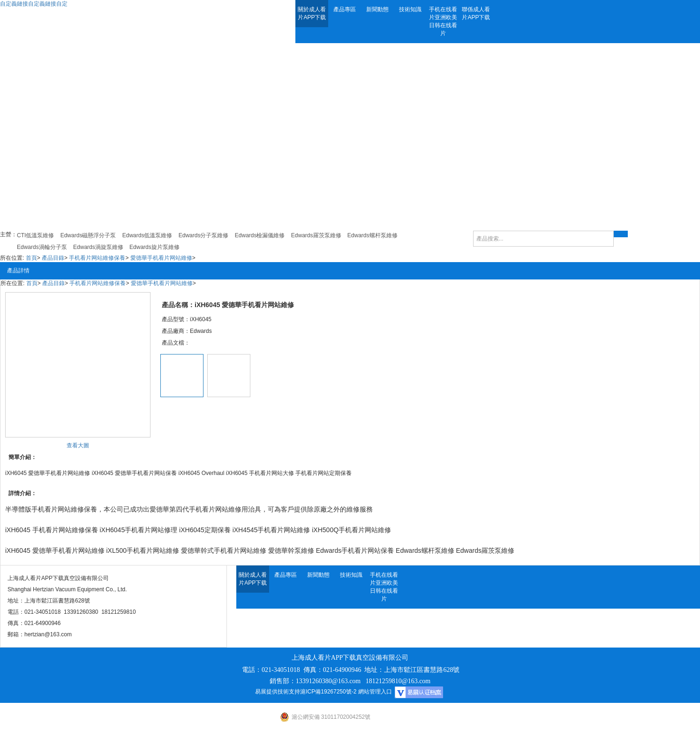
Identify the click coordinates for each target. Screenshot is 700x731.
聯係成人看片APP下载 (476, 13)
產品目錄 (53, 258)
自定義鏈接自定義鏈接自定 (34, 4)
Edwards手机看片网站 (348, 550)
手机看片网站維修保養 (97, 258)
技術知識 (410, 9)
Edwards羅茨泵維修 (485, 550)
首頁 (31, 258)
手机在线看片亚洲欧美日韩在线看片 (443, 21)
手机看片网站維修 (58, 509)
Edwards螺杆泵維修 (425, 550)
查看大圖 (78, 445)
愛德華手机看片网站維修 (161, 258)
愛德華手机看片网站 (62, 550)
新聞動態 (377, 9)
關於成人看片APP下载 (312, 13)
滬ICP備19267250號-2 (328, 692)
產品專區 (345, 9)
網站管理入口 (375, 692)
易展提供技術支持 (278, 692)
